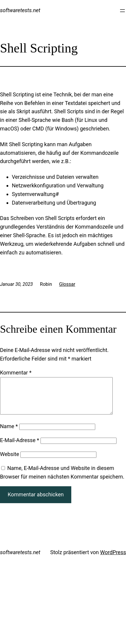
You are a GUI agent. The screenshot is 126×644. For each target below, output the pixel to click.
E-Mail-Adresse (20, 447)
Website (9, 461)
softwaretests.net (20, 10)
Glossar (67, 284)
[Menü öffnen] (122, 11)
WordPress (113, 559)
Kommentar (16, 373)
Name (9, 433)
